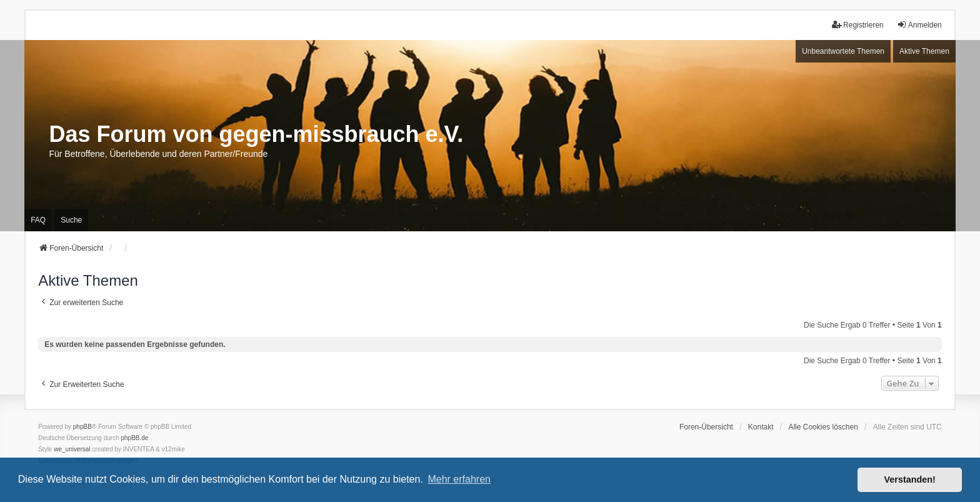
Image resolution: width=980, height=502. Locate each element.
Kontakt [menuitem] (761, 427)
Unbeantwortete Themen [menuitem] (843, 51)
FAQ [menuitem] (38, 220)
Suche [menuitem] (71, 220)
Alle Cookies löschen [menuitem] (823, 427)
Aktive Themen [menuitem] (924, 51)
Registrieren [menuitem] (858, 25)
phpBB (82, 427)
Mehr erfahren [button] (459, 479)
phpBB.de (135, 438)
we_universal (72, 449)
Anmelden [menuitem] (919, 25)
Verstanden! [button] (910, 479)
